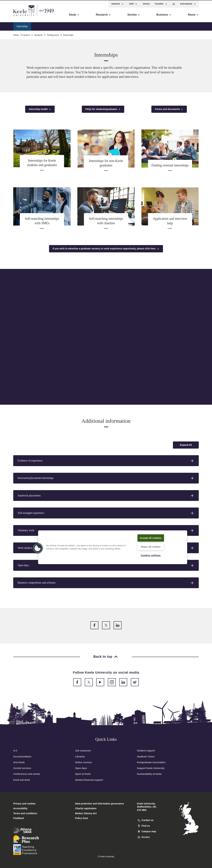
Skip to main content (18, 17)
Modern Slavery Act (86, 813)
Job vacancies (83, 751)
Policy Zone (82, 818)
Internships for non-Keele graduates (102, 26)
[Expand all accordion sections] (186, 445)
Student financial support (89, 780)
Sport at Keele (83, 774)
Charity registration (86, 808)
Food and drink (22, 780)
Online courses (83, 762)
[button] (174, 3)
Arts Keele (19, 762)
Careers (26, 35)
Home (16, 35)
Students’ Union (146, 757)
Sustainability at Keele (149, 774)
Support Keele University (151, 768)
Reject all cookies (151, 547)
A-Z (15, 751)
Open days (81, 768)
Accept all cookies (151, 538)
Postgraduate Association (151, 762)
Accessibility (12, 17)
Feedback (19, 818)
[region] (113, 547)
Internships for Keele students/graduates (56, 26)
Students (38, 35)
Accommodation (22, 757)
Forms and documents (169, 109)
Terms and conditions (25, 813)
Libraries (80, 757)
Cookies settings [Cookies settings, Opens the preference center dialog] (151, 555)
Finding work (53, 35)
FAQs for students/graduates (103, 109)
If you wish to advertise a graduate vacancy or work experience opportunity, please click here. (106, 249)
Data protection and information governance (99, 804)
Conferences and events (27, 774)
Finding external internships (141, 26)
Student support (146, 751)
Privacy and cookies (24, 804)
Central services (22, 768)
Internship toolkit (40, 109)
